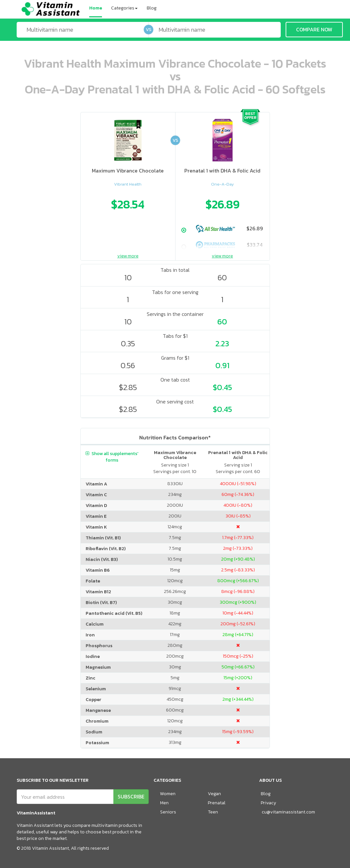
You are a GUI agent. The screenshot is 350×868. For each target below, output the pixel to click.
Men (164, 803)
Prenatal (217, 803)
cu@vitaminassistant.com (288, 812)
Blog (152, 8)
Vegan (214, 794)
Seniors (168, 812)
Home (96, 8)
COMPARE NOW (314, 29)
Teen (213, 812)
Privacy (268, 803)
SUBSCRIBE (131, 796)
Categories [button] (124, 8)
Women (168, 794)
